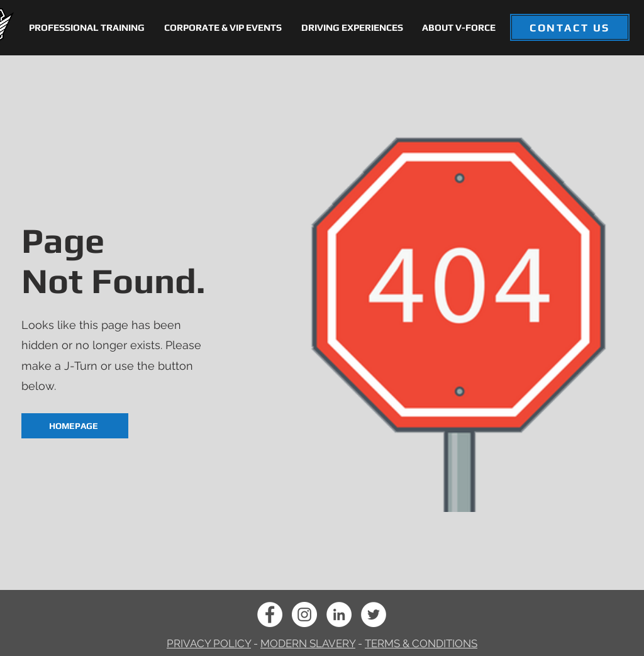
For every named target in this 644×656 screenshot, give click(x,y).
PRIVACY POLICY (209, 643)
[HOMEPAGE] (75, 426)
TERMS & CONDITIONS (421, 643)
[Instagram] (304, 614)
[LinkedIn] (339, 614)
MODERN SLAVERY (308, 643)
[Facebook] (270, 614)
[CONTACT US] (570, 27)
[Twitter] (374, 614)
